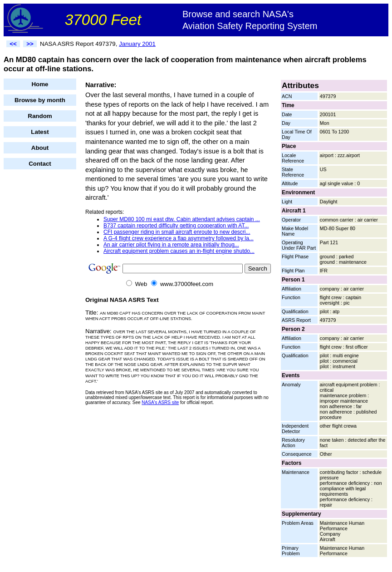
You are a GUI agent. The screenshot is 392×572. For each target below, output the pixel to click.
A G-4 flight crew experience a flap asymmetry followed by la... (179, 238)
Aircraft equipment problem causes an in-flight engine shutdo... (179, 251)
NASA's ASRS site (160, 402)
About (40, 148)
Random (40, 116)
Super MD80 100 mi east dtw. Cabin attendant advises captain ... (182, 219)
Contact (40, 164)
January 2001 (137, 44)
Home (40, 84)
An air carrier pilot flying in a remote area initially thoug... (171, 245)
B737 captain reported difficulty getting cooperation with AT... (176, 226)
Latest (40, 132)
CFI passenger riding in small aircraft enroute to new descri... (177, 232)
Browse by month (40, 100)
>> (30, 44)
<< (13, 44)
